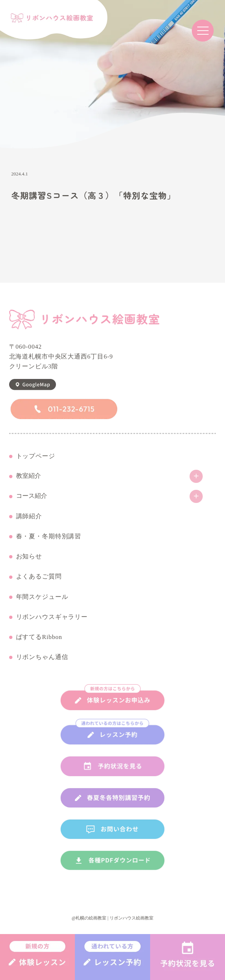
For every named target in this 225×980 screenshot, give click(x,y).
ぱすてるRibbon (39, 637)
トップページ (36, 456)
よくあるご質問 (39, 577)
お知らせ (29, 557)
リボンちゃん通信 (42, 657)
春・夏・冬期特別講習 (49, 537)
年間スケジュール (42, 597)
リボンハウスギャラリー (52, 617)
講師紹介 (29, 516)
